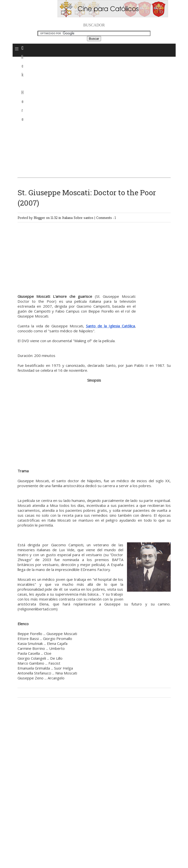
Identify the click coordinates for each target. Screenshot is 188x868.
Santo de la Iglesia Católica (110, 326)
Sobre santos (84, 218)
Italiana (68, 218)
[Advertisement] (90, 116)
